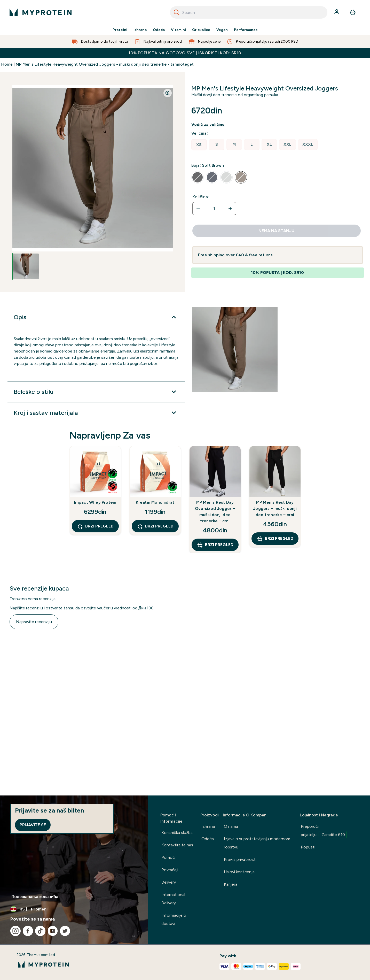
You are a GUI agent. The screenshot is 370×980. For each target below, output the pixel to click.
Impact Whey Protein (95, 502)
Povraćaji (170, 870)
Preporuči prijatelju (324, 831)
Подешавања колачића (35, 897)
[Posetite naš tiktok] (40, 931)
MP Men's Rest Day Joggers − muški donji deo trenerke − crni (275, 508)
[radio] (199, 145)
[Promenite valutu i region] (74, 909)
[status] (214, 209)
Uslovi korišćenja (239, 872)
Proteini (120, 30)
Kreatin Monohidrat (155, 502)
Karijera (231, 884)
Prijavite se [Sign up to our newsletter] (33, 825)
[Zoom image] (168, 93)
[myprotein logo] (41, 12)
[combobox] (249, 12)
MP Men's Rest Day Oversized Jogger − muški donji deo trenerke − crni (215, 512)
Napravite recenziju (34, 622)
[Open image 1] (26, 266)
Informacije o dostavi (174, 919)
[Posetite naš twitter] (65, 931)
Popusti (308, 847)
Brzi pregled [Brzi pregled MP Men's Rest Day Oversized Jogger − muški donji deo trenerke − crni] (215, 545)
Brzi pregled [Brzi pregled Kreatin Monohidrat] (155, 526)
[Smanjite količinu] (198, 209)
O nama (231, 826)
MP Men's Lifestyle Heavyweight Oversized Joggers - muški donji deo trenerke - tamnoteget (105, 64)
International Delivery (173, 899)
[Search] (177, 12)
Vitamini (178, 30)
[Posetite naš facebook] (28, 931)
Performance (246, 30)
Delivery (169, 882)
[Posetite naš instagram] (15, 931)
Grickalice (201, 30)
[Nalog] (337, 12)
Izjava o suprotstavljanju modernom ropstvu (257, 843)
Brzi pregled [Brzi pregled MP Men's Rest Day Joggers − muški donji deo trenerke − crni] (275, 539)
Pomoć (168, 857)
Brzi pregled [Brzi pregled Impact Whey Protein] (95, 526)
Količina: (201, 197)
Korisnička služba (177, 833)
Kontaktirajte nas (177, 845)
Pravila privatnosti (240, 859)
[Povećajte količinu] (230, 209)
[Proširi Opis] (96, 317)
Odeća (159, 30)
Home (7, 64)
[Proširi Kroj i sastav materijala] (96, 413)
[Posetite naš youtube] (53, 931)
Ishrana (140, 30)
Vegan (222, 30)
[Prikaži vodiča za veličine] (212, 125)
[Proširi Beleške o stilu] (96, 392)
